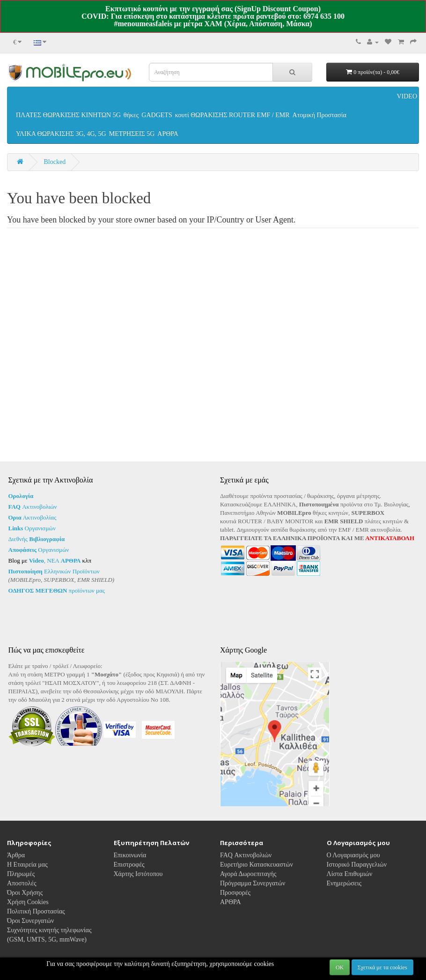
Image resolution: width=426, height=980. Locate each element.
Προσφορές (235, 904)
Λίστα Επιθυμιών (350, 886)
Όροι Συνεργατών (30, 932)
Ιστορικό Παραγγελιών (357, 876)
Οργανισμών (32, 528)
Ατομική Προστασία (319, 115)
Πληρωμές (21, 886)
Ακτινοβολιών (33, 507)
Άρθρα (16, 867)
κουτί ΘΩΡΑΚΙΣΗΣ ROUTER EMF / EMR (232, 115)
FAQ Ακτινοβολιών (246, 867)
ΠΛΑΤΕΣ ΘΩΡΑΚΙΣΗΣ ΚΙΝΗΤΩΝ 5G (68, 115)
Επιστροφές (129, 876)
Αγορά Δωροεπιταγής (248, 886)
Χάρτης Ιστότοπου (138, 886)
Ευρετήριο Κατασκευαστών (257, 876)
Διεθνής (37, 539)
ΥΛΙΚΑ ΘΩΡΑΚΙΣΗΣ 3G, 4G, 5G (61, 134)
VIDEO (407, 96)
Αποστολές (22, 895)
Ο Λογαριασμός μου (353, 867)
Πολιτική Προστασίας (36, 923)
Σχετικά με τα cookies (382, 967)
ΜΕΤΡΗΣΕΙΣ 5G (132, 134)
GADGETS (157, 115)
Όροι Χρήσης (25, 904)
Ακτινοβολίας (33, 517)
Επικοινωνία (130, 867)
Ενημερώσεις (344, 895)
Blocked (55, 162)
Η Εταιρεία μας (27, 876)
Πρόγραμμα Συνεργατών (253, 895)
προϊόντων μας (57, 590)
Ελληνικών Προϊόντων (54, 571)
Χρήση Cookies (28, 914)
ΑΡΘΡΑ (168, 134)
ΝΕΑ (64, 561)
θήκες (131, 115)
